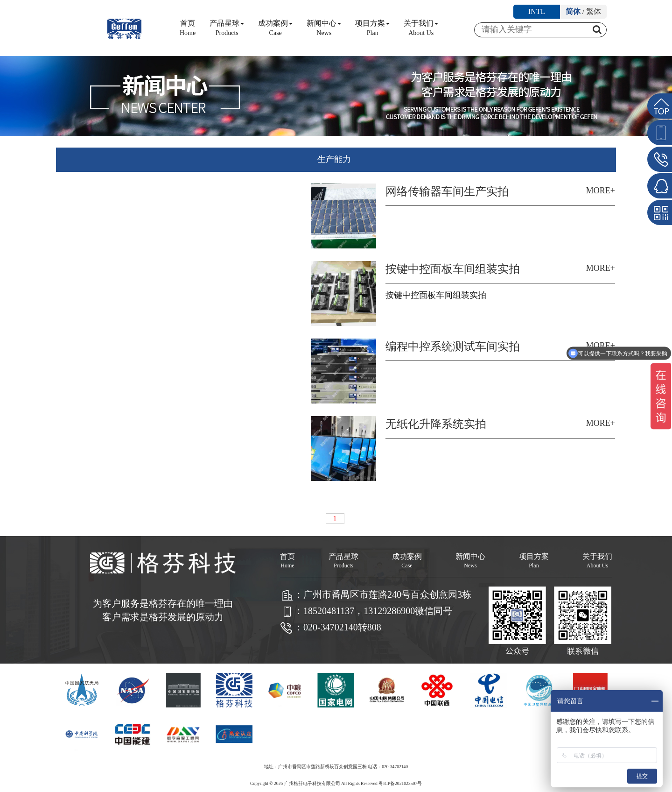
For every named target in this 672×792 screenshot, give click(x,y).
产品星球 (227, 28)
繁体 (594, 11)
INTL (537, 11)
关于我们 (421, 28)
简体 (573, 11)
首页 (188, 28)
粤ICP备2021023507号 (400, 783)
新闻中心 (324, 28)
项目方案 (372, 28)
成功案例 (275, 28)
